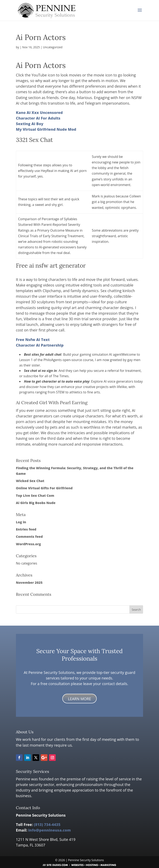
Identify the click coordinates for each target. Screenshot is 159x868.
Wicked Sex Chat (30, 481)
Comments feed (29, 537)
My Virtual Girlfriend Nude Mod (46, 129)
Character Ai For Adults (38, 118)
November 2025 (29, 583)
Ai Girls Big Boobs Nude (36, 503)
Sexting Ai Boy (30, 124)
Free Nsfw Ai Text (33, 340)
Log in (21, 522)
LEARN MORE (79, 699)
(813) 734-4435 (47, 824)
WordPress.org (28, 544)
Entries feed (26, 529)
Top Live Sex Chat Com (35, 496)
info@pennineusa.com (49, 830)
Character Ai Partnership (40, 345)
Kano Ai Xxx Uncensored (39, 112)
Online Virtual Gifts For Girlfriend (44, 488)
